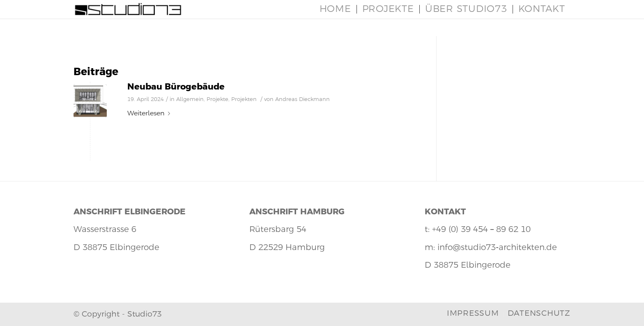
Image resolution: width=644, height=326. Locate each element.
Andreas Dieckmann (302, 100)
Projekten (244, 100)
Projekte (217, 100)
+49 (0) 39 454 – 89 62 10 (481, 230)
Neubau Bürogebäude (176, 87)
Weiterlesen (150, 114)
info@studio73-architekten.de (497, 248)
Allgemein (190, 100)
